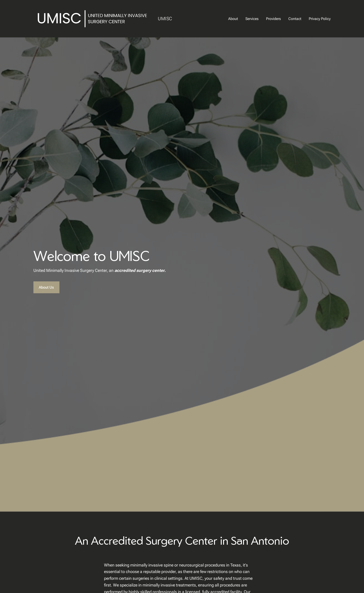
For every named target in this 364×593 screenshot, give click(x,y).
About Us (46, 287)
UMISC (165, 19)
